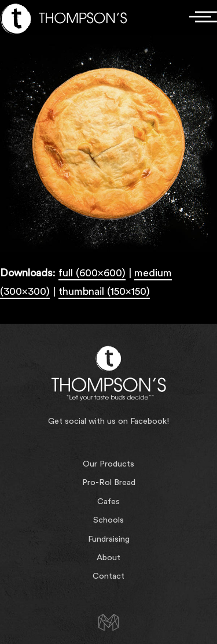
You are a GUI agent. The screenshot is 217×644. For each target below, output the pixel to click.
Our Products (108, 464)
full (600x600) (92, 273)
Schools (108, 520)
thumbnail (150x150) (104, 291)
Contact (108, 576)
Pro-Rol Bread (109, 482)
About (108, 558)
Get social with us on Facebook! (108, 421)
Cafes (108, 501)
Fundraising (109, 539)
